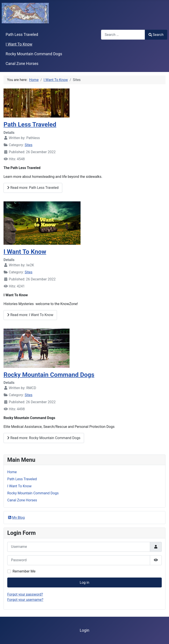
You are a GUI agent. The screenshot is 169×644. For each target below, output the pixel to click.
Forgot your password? (25, 594)
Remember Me (24, 571)
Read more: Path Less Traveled (33, 188)
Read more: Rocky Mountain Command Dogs (44, 438)
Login (84, 630)
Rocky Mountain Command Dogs (34, 54)
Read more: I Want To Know (30, 315)
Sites (28, 145)
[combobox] (123, 35)
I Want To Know (19, 44)
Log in (84, 582)
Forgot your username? (25, 600)
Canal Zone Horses (22, 64)
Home (12, 472)
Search (156, 35)
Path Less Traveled (22, 35)
